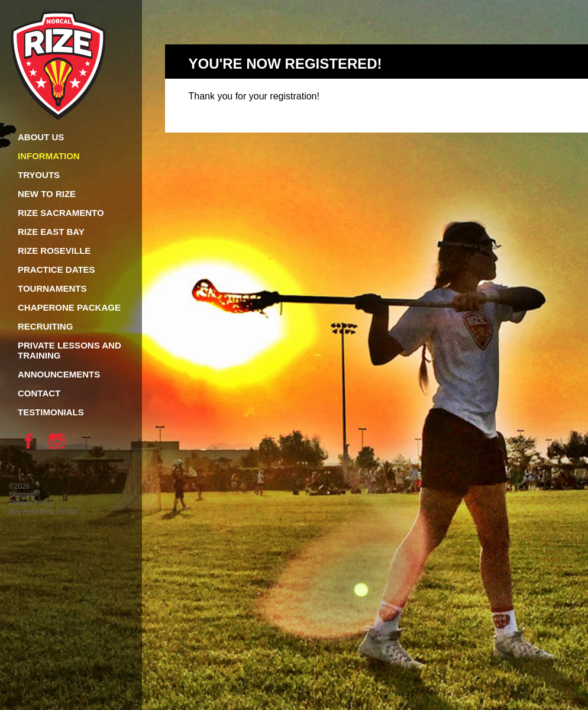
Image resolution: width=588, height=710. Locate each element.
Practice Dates (56, 270)
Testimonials (51, 412)
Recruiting (45, 326)
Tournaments (52, 288)
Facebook (32, 441)
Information (49, 156)
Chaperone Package (69, 307)
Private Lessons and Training (70, 350)
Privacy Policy (31, 503)
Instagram (59, 441)
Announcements (59, 374)
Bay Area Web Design (43, 511)
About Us (41, 137)
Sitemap (22, 495)
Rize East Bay (51, 232)
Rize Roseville (54, 251)
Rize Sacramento (61, 213)
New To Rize (47, 194)
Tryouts (39, 175)
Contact (39, 393)
